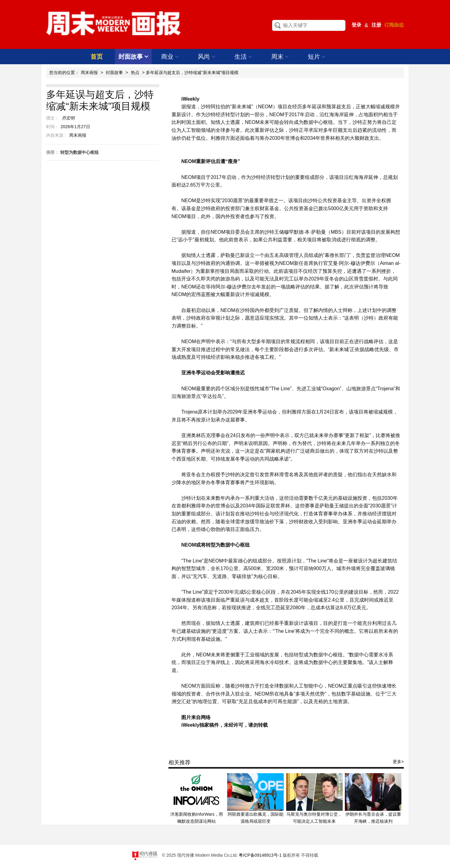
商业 (170, 57)
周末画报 (89, 72)
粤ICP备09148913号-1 (260, 855)
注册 (376, 25)
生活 (243, 57)
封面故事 (133, 57)
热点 (135, 72)
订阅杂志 (394, 25)
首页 (97, 57)
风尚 (207, 57)
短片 (317, 57)
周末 (280, 57)
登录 (356, 25)
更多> (398, 762)
